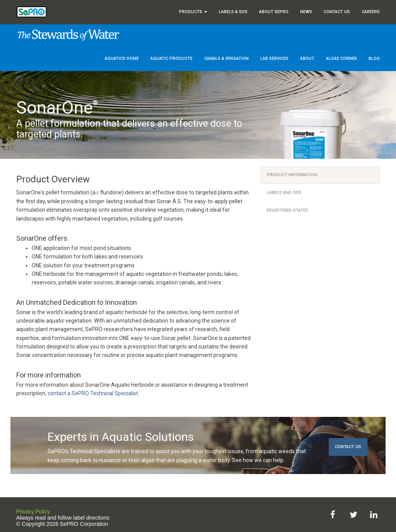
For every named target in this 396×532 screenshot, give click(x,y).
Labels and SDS (284, 193)
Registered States (288, 210)
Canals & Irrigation (226, 59)
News (306, 12)
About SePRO (274, 12)
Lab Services (274, 59)
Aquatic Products (172, 59)
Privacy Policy (33, 512)
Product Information (292, 175)
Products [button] (193, 12)
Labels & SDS (233, 12)
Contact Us (337, 12)
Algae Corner (341, 59)
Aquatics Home (122, 59)
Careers (371, 12)
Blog (374, 59)
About (307, 59)
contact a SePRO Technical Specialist (93, 393)
